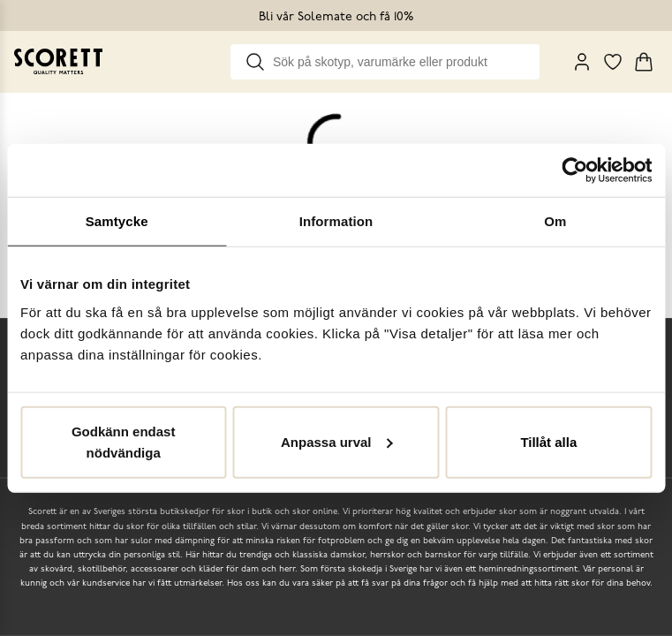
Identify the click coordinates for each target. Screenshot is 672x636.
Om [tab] (555, 221)
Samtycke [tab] (117, 221)
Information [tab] (336, 221)
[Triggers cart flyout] (644, 62)
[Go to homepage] (58, 61)
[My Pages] (582, 62)
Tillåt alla (548, 441)
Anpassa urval (337, 441)
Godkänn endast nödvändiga (124, 441)
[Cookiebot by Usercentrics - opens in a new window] (574, 170)
